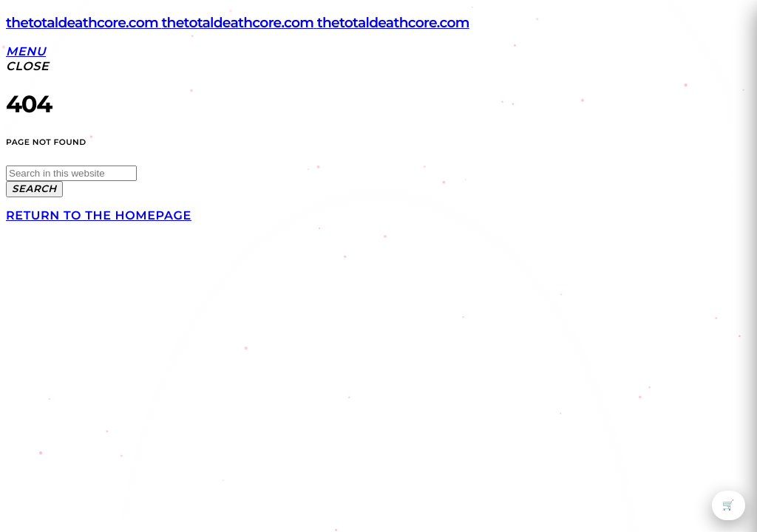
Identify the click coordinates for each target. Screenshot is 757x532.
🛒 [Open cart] (729, 505)
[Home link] (238, 23)
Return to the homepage (99, 216)
